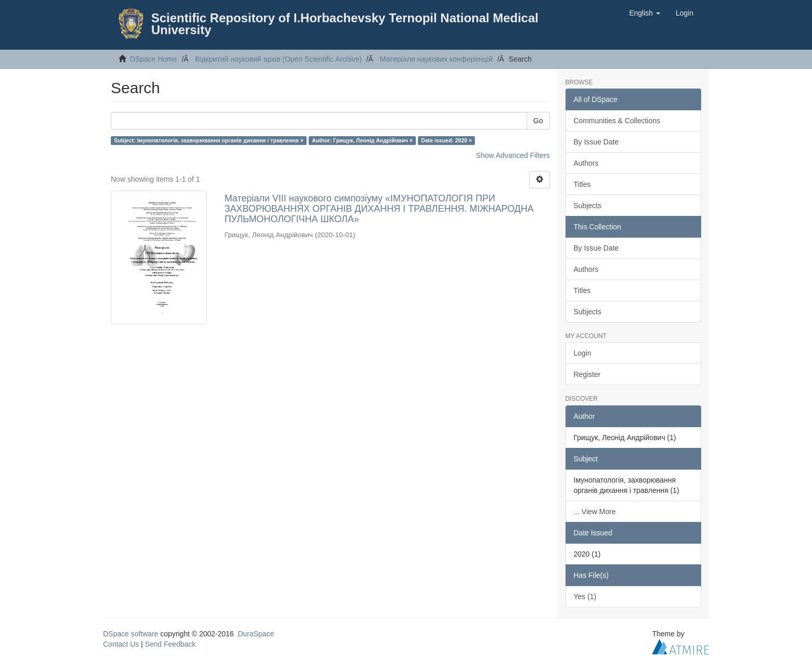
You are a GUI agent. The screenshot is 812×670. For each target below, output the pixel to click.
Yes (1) (585, 596)
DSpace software (131, 634)
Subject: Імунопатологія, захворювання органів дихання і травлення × (209, 140)
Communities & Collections (617, 121)
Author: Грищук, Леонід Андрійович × (363, 140)
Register (587, 374)
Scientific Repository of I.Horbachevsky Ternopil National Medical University (345, 24)
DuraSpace (256, 634)
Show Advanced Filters (513, 155)
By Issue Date (596, 142)
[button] (645, 13)
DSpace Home (154, 59)
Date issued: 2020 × (446, 140)
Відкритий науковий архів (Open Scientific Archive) (279, 59)
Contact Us (121, 644)
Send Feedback (170, 644)
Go (538, 121)
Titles (582, 184)
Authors (586, 163)
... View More (595, 512)
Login (583, 353)
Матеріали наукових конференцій (436, 59)
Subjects (588, 206)
